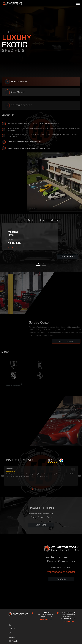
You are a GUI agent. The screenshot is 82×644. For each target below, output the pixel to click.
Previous (5, 249)
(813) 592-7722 (46, 620)
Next (77, 249)
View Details (12, 247)
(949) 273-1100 (68, 622)
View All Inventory (68, 257)
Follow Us (61, 579)
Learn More (41, 527)
